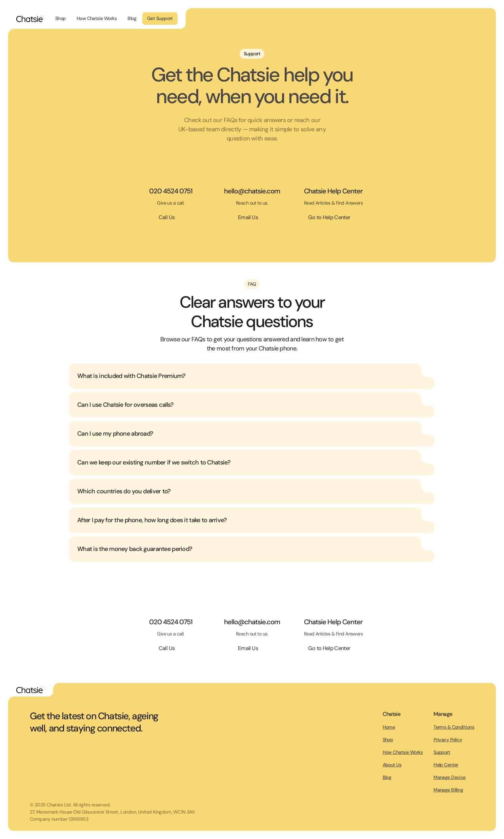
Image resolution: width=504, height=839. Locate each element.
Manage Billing (448, 790)
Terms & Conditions (454, 727)
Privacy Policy (448, 740)
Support (442, 752)
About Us (392, 765)
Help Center (446, 765)
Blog (387, 777)
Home (389, 727)
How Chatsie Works (403, 752)
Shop (388, 740)
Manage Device (450, 777)
